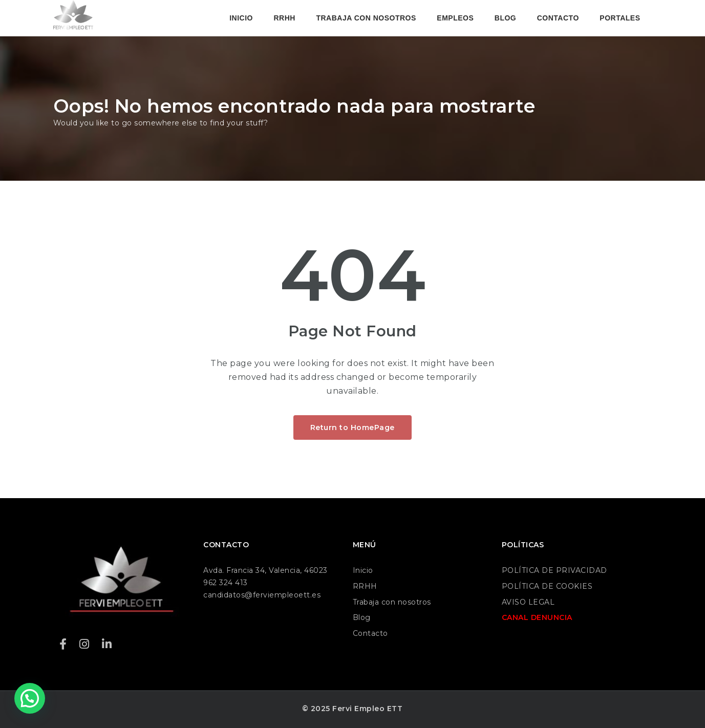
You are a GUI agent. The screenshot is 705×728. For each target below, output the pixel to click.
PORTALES (620, 18)
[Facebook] (63, 644)
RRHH (284, 18)
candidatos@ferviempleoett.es (262, 595)
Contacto (370, 633)
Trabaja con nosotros (392, 602)
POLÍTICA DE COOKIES (547, 586)
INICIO (241, 18)
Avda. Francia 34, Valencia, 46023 (265, 570)
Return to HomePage (352, 427)
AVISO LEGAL (528, 602)
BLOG (505, 18)
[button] (30, 698)
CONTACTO (558, 18)
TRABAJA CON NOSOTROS (366, 18)
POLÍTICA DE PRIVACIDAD (554, 570)
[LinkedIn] (107, 644)
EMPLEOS (455, 18)
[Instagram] (84, 644)
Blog (362, 617)
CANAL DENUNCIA (537, 617)
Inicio (363, 570)
